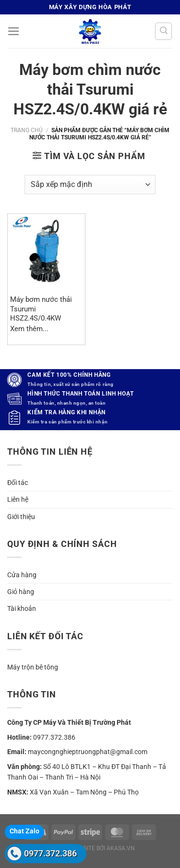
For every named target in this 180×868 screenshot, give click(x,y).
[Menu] (14, 31)
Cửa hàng (22, 575)
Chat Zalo (24, 831)
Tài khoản (22, 608)
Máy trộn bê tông (33, 667)
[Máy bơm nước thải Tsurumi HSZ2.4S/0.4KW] (46, 253)
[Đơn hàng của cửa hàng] (90, 185)
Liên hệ (18, 499)
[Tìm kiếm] (163, 31)
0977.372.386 (50, 853)
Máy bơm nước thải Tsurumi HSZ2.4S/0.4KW (41, 309)
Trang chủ (27, 130)
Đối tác (18, 483)
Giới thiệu (21, 517)
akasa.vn (121, 848)
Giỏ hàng (21, 592)
